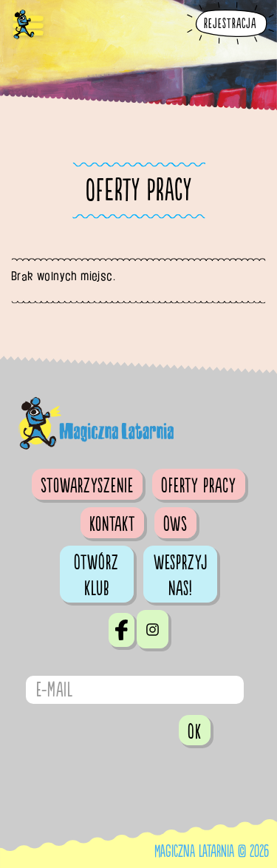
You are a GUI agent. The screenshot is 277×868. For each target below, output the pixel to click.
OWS (175, 524)
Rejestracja (230, 24)
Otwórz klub (96, 576)
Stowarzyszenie (87, 486)
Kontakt (112, 524)
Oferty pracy (199, 486)
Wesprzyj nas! (181, 576)
